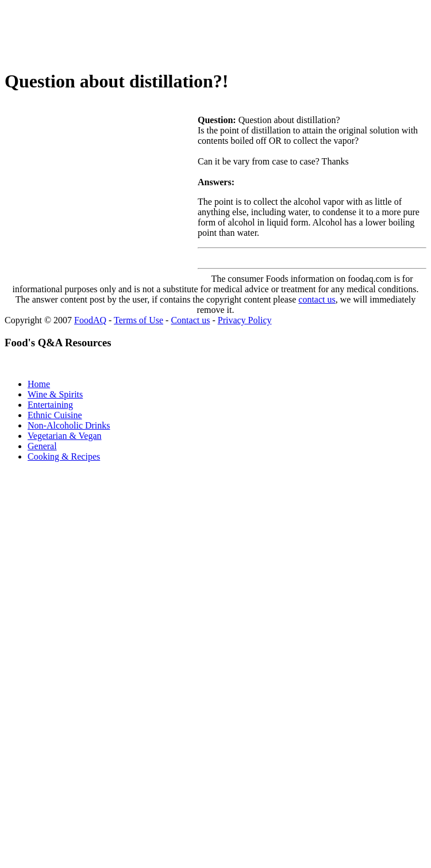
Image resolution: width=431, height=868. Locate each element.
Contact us (190, 320)
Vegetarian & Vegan (65, 436)
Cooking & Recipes (64, 456)
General (42, 446)
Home (39, 384)
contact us (317, 299)
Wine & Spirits (55, 394)
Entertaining (50, 405)
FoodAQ (90, 320)
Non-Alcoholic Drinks (69, 425)
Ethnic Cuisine (55, 415)
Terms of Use (138, 320)
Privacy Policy (245, 320)
